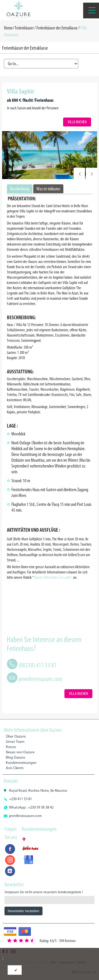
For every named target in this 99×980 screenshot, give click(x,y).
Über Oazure (16, 736)
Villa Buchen (77, 122)
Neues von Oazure (20, 752)
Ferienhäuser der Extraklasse (57, 28)
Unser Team (15, 742)
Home (8, 28)
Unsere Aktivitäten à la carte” (53, 577)
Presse (11, 747)
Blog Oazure (15, 757)
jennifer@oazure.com (40, 679)
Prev (79, 173)
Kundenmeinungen (21, 763)
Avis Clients (15, 768)
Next (91, 173)
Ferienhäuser (24, 28)
